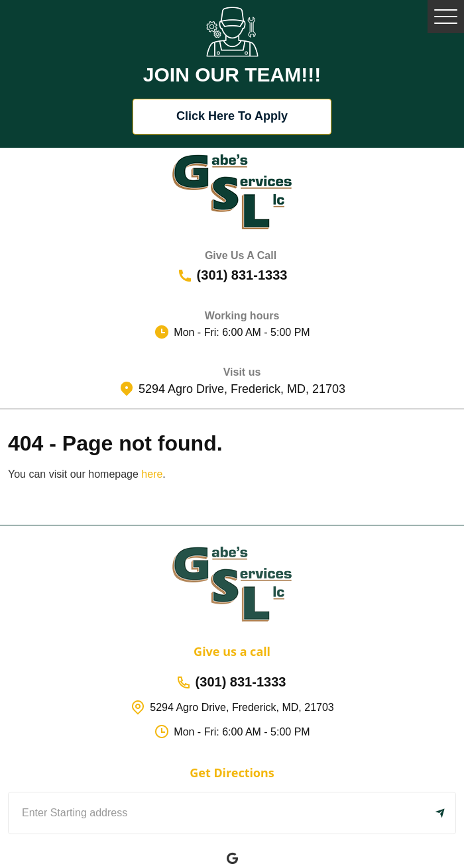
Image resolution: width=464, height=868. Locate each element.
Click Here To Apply (232, 116)
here (152, 474)
